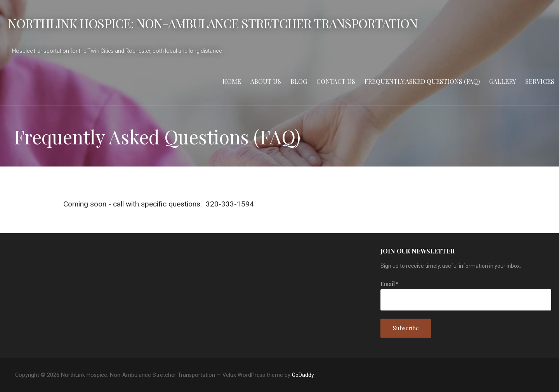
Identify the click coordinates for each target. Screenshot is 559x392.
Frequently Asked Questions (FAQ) (422, 81)
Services (540, 81)
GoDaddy (303, 375)
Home (232, 81)
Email (390, 284)
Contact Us (336, 81)
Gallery (503, 81)
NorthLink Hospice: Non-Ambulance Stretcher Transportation (213, 23)
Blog (299, 81)
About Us (266, 81)
